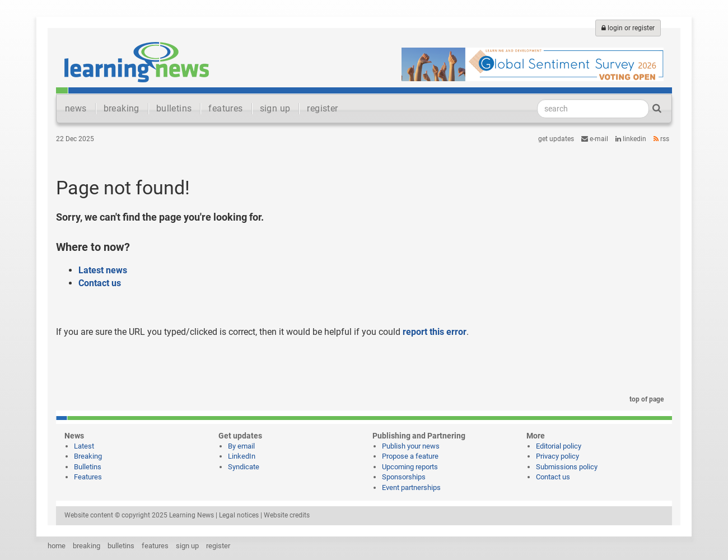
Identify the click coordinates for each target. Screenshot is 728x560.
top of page (645, 399)
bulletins (174, 108)
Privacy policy (557, 456)
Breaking (88, 456)
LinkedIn (631, 139)
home (57, 546)
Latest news (103, 270)
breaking (122, 108)
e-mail (595, 139)
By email (241, 446)
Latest (84, 446)
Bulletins (88, 467)
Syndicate (244, 467)
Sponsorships (404, 477)
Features (88, 477)
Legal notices (239, 515)
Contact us (100, 283)
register (322, 108)
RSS (661, 139)
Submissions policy (567, 467)
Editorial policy (559, 446)
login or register (628, 28)
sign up (275, 108)
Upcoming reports (410, 467)
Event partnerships (411, 487)
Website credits (287, 515)
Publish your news (411, 446)
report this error (435, 332)
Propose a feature (410, 456)
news (76, 108)
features (225, 108)
